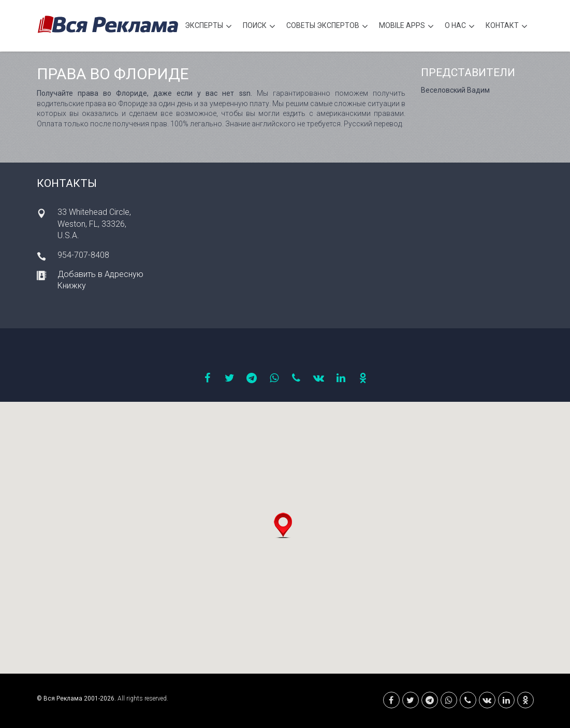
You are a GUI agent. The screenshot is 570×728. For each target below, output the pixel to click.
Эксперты (208, 27)
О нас (460, 27)
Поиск (259, 27)
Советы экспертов (327, 27)
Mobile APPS (406, 27)
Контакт (507, 27)
